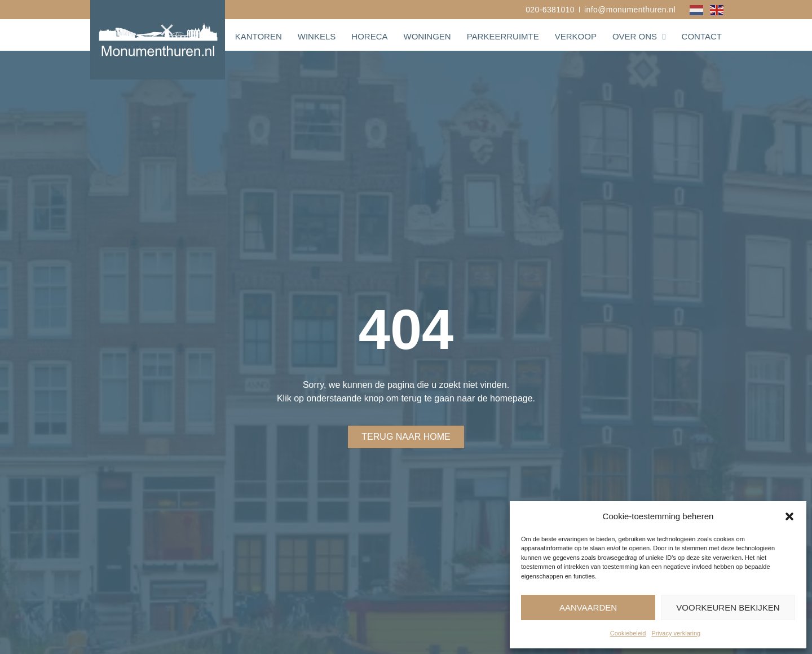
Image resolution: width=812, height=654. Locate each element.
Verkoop (576, 36)
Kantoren (259, 36)
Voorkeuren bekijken (728, 607)
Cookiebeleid (628, 633)
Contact (702, 36)
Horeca (369, 36)
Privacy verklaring (676, 633)
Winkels (317, 36)
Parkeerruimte (503, 36)
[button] (789, 516)
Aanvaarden (588, 607)
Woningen (427, 36)
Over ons (639, 37)
